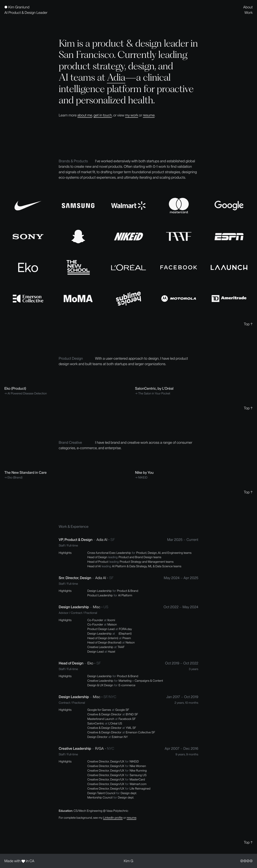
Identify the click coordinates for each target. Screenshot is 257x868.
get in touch (103, 115)
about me (85, 115)
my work (131, 115)
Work (249, 13)
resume (149, 115)
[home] (26, 10)
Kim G (128, 861)
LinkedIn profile (113, 818)
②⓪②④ (246, 861)
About (248, 7)
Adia (116, 77)
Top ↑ (248, 324)
